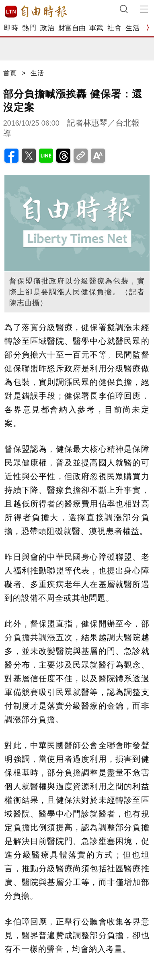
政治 (47, 28)
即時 (11, 28)
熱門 (29, 28)
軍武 (96, 28)
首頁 (10, 73)
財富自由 (72, 28)
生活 (132, 28)
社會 (114, 28)
